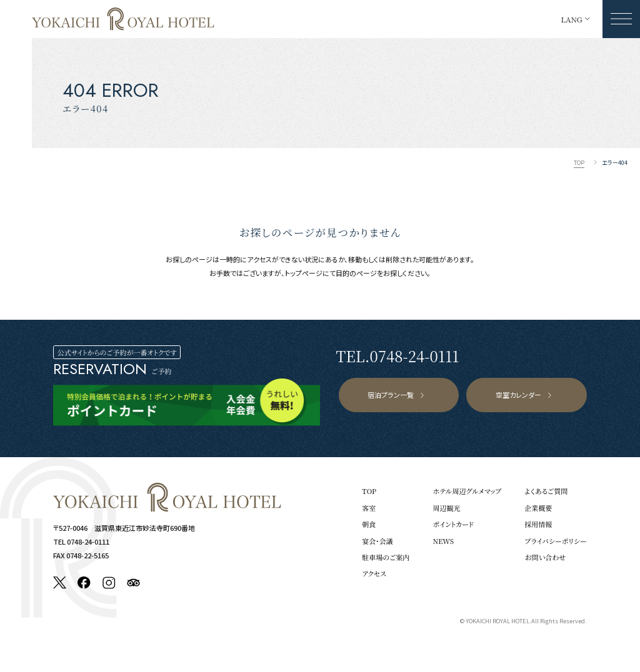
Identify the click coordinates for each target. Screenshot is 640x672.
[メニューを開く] (622, 19)
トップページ (304, 273)
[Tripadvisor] (133, 583)
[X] (60, 583)
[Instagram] (109, 583)
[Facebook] (84, 583)
